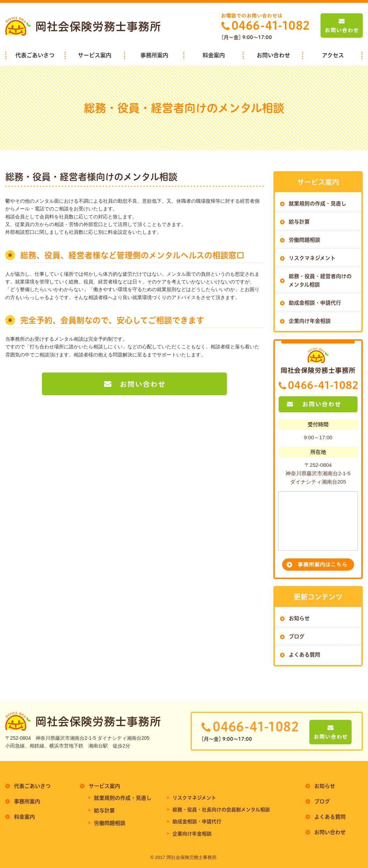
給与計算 (299, 222)
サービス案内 (95, 55)
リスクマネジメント (312, 258)
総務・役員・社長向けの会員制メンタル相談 (221, 810)
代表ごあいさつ (35, 55)
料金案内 (214, 55)
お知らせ (299, 618)
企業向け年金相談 (310, 321)
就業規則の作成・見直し (318, 204)
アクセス (333, 55)
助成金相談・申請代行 (315, 303)
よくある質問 (304, 655)
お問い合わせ (273, 55)
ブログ (297, 636)
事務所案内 (154, 55)
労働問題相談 (304, 240)
